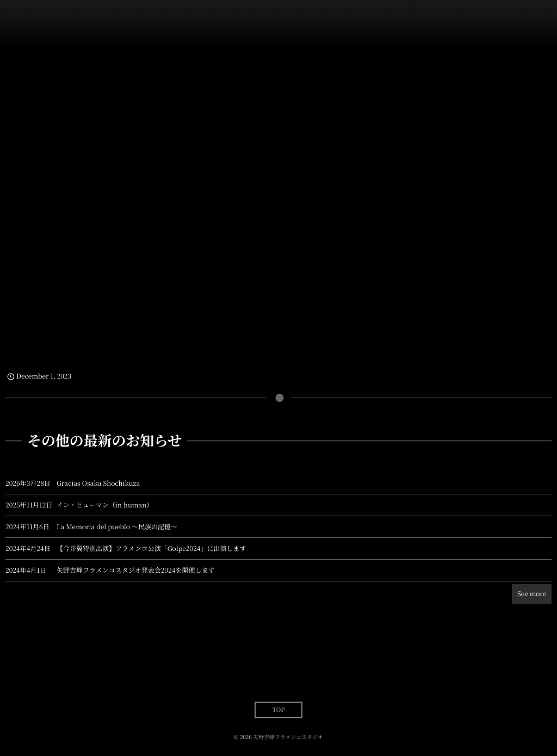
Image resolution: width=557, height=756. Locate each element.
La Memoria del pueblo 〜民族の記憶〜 (117, 527)
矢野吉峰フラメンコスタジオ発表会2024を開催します (135, 570)
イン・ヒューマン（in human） (105, 505)
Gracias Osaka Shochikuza (98, 483)
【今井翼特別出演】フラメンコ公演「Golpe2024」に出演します (151, 549)
